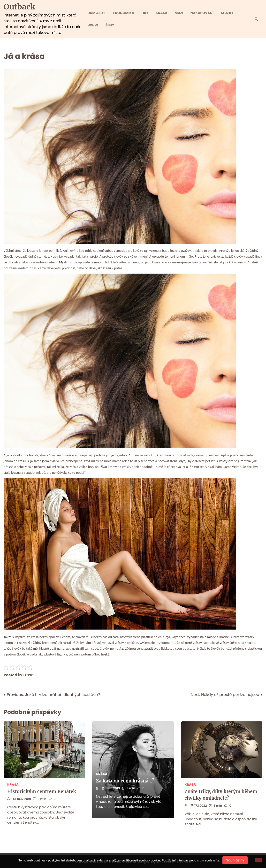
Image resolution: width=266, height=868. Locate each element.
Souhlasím (235, 860)
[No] (259, 860)
